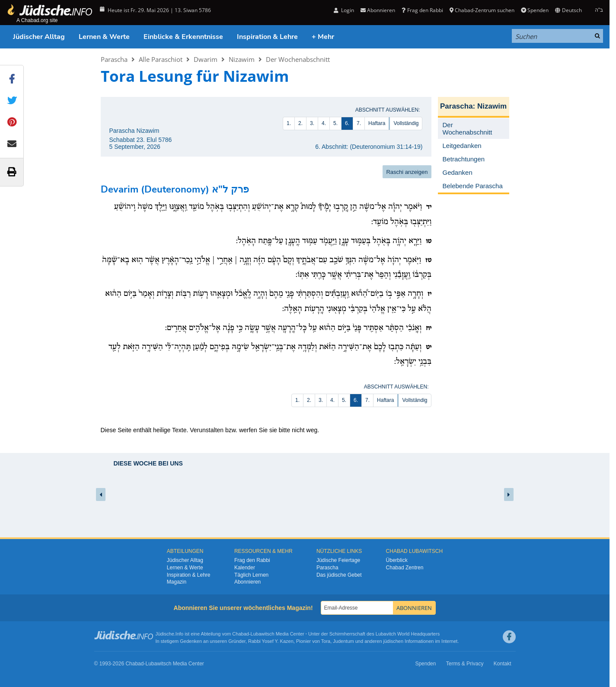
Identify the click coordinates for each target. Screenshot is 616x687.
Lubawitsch (263, 634)
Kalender (245, 568)
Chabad (241, 634)
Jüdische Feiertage (338, 560)
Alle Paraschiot (161, 59)
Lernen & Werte (104, 37)
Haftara (377, 123)
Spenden (535, 10)
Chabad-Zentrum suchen (482, 10)
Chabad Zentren (405, 568)
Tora (326, 641)
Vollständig (406, 123)
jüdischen (393, 641)
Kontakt (503, 664)
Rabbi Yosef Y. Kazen (271, 641)
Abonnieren (378, 10)
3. (312, 123)
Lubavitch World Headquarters (408, 634)
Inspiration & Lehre (267, 37)
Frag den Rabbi (422, 10)
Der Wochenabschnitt (298, 59)
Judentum (343, 641)
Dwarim (206, 59)
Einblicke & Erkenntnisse (183, 37)
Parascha (114, 59)
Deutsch (568, 10)
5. (335, 123)
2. (300, 123)
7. (359, 123)
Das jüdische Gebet (339, 575)
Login (344, 10)
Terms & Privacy (465, 664)
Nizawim (242, 59)
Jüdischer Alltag (39, 37)
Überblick (397, 560)
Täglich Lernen (251, 575)
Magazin (177, 582)
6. (347, 123)
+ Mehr (323, 37)
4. (324, 123)
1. (289, 123)
